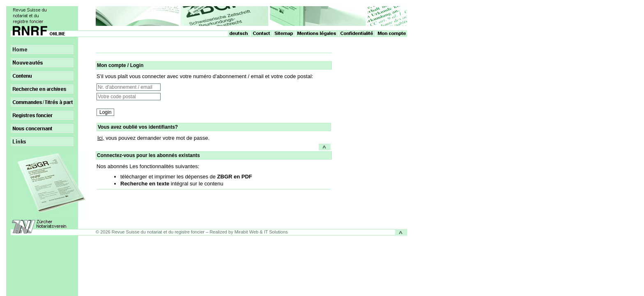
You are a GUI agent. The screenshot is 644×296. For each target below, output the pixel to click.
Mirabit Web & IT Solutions (261, 232)
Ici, (101, 138)
